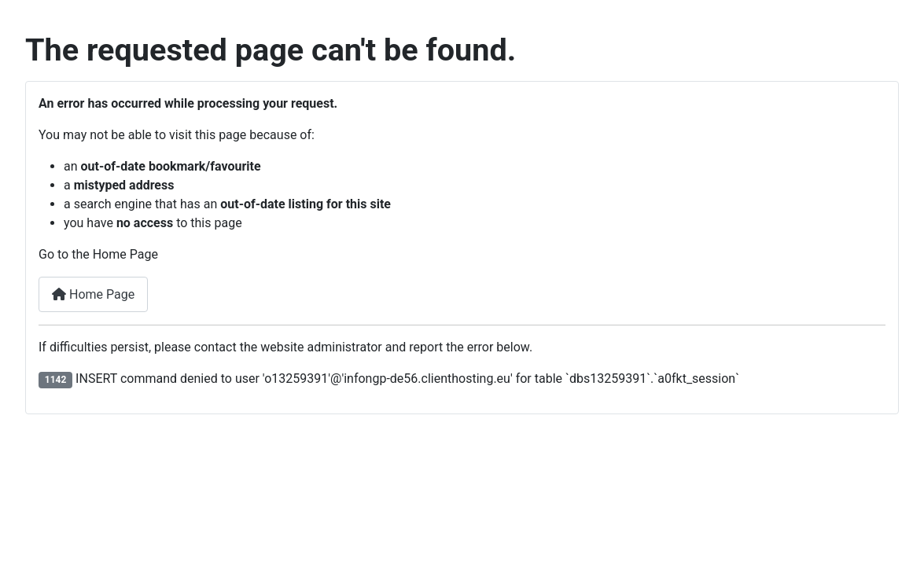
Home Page (93, 294)
